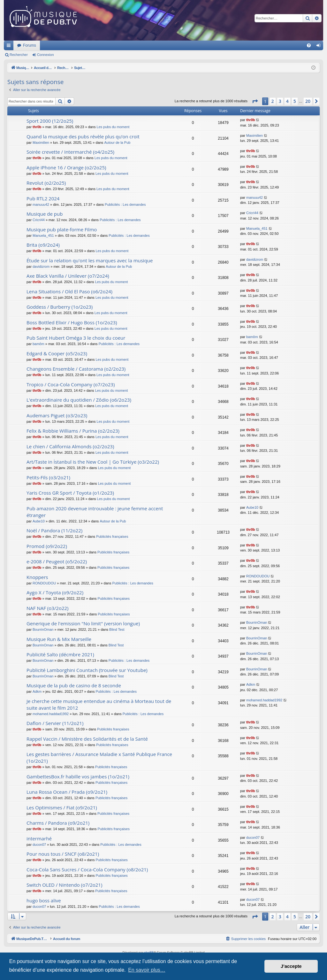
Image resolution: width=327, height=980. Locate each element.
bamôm (38, 344)
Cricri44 (39, 220)
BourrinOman (43, 629)
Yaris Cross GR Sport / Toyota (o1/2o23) (70, 493)
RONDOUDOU (44, 583)
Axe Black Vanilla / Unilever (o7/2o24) (68, 276)
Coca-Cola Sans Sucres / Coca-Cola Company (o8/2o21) (87, 869)
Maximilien (41, 143)
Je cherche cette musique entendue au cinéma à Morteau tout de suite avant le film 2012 (99, 704)
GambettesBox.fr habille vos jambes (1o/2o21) (78, 776)
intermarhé (39, 838)
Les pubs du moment (113, 127)
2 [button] (273, 101)
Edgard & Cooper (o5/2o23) (57, 353)
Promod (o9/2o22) (47, 546)
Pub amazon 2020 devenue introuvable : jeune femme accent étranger (95, 512)
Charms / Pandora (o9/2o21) (58, 823)
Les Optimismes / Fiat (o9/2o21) (62, 807)
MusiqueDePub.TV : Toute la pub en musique (56, 45)
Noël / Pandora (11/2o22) (54, 530)
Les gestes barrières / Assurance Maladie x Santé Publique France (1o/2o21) (99, 757)
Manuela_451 (43, 235)
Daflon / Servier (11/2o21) (55, 723)
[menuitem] (309, 45)
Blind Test (117, 629)
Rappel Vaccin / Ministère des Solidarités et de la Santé (87, 739)
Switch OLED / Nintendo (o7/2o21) (64, 885)
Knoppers (37, 577)
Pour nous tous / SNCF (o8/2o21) (63, 854)
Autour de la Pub (117, 143)
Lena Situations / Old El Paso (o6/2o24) (69, 291)
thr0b (37, 127)
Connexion (46, 55)
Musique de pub (45, 214)
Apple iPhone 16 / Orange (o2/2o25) (66, 167)
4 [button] (287, 101)
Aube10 (39, 521)
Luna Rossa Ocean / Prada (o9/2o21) (67, 792)
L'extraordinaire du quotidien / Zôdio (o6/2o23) (79, 400)
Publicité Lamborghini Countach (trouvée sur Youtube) (87, 670)
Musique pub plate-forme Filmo (62, 229)
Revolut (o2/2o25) (46, 183)
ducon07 (39, 845)
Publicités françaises (112, 536)
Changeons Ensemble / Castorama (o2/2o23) (76, 369)
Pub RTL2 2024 (43, 198)
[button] (255, 101)
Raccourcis (10, 47)
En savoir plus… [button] (147, 970)
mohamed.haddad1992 (51, 714)
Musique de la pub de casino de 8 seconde (74, 685)
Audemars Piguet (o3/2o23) (57, 415)
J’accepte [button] (291, 966)
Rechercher (19, 55)
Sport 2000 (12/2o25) (50, 121)
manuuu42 (41, 204)
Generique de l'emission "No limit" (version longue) (83, 623)
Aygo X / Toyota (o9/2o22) (55, 592)
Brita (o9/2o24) (43, 245)
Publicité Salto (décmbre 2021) (60, 654)
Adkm (37, 691)
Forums (114, 45)
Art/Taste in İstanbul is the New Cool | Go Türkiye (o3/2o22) (93, 462)
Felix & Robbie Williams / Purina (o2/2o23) (73, 431)
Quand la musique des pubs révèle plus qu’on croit (83, 136)
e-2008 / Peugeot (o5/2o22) (57, 561)
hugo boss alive (44, 900)
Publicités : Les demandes (125, 204)
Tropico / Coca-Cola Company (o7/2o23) (71, 384)
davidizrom (41, 266)
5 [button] (295, 101)
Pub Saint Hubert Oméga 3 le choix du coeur (76, 338)
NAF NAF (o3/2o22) (48, 608)
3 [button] (280, 101)
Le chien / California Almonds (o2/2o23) (70, 446)
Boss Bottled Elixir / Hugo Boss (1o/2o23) (72, 322)
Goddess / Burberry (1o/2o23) (60, 307)
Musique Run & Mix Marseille (59, 639)
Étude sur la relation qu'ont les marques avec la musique (90, 260)
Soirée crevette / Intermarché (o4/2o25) (70, 152)
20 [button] (308, 101)
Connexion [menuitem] (320, 47)
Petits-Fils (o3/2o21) (48, 477)
